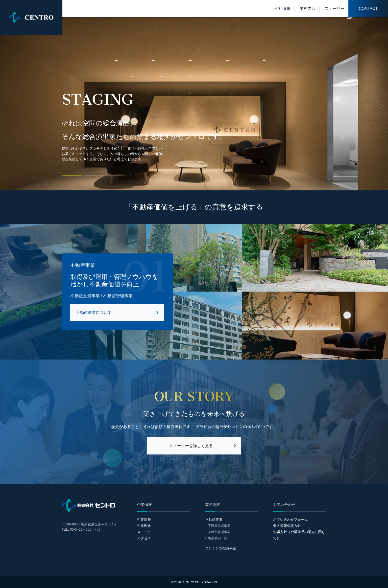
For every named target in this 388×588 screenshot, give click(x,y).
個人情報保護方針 (287, 526)
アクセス (144, 538)
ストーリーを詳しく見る (191, 446)
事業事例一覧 (218, 538)
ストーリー (335, 9)
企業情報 (144, 520)
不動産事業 (214, 520)
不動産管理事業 (219, 532)
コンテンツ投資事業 (221, 548)
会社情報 (282, 9)
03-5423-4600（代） (86, 529)
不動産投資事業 (219, 526)
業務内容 (308, 9)
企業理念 (144, 526)
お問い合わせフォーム (291, 520)
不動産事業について (94, 312)
